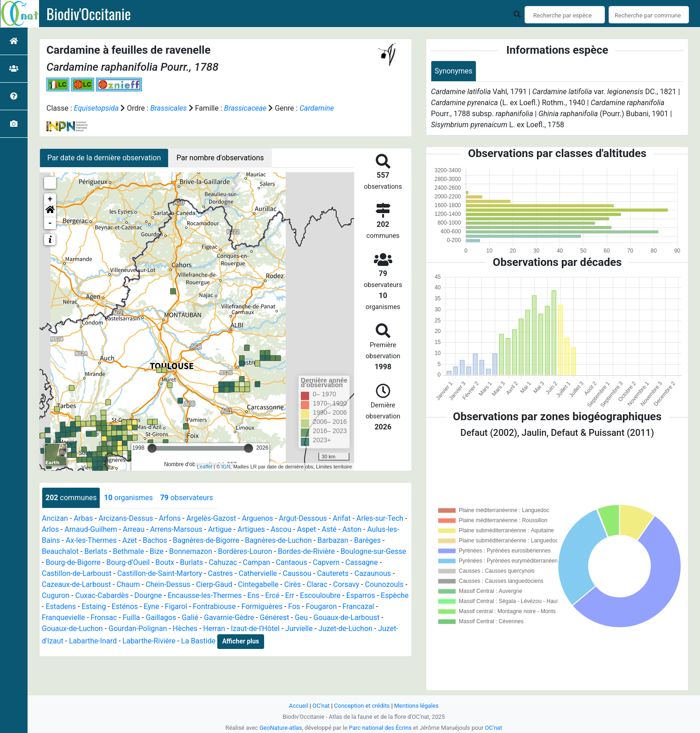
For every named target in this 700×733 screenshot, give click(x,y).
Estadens (61, 606)
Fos (294, 606)
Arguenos (257, 518)
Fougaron (322, 606)
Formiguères (262, 606)
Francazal (358, 606)
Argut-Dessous (303, 518)
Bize (157, 551)
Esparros (361, 595)
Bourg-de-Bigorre (73, 562)
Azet (130, 540)
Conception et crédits (362, 706)
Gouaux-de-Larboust (346, 617)
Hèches (185, 629)
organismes (128, 498)
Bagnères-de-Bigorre (206, 540)
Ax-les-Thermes (91, 540)
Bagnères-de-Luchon (278, 540)
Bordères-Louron (245, 551)
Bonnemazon (191, 551)
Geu (301, 617)
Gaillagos (161, 617)
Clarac (317, 584)
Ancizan (55, 518)
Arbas (83, 518)
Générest (274, 617)
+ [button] (50, 199)
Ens (254, 595)
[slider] (152, 448)
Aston (352, 529)
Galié (190, 617)
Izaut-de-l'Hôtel (255, 629)
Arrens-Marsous (176, 529)
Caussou (297, 573)
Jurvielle (299, 629)
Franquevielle (63, 617)
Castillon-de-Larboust (77, 573)
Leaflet (205, 467)
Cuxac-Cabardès (102, 595)
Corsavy (346, 584)
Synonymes (453, 71)
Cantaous (292, 562)
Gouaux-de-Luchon (72, 629)
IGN (226, 467)
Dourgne (148, 595)
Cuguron (56, 595)
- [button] (50, 223)
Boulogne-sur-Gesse (373, 551)
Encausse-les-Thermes (205, 595)
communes (71, 498)
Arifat (342, 518)
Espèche (395, 595)
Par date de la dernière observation (104, 158)
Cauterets (333, 573)
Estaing (94, 606)
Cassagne (362, 562)
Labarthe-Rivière (149, 641)
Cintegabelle (258, 584)
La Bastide (198, 641)
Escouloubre (320, 595)
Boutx (165, 562)
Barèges (367, 540)
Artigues (251, 529)
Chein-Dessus (168, 584)
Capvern (326, 562)
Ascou (281, 529)
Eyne (152, 606)
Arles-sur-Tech (380, 518)
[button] (50, 211)
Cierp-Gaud (214, 584)
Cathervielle (258, 573)
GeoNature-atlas (281, 728)
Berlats (96, 551)
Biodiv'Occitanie (89, 14)
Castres (220, 573)
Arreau (133, 529)
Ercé (272, 595)
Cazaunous (373, 573)
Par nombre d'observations (220, 158)
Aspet (307, 529)
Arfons (170, 518)
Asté (329, 529)
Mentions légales (416, 706)
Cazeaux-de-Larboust (76, 584)
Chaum (128, 584)
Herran (214, 629)
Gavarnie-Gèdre (229, 617)
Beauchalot (60, 551)
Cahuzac (223, 562)
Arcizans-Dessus (126, 518)
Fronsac (104, 617)
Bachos (155, 540)
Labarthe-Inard (93, 641)
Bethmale (129, 551)
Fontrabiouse (214, 606)
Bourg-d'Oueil (128, 562)
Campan (257, 562)
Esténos (125, 606)
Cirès (293, 584)
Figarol (176, 606)
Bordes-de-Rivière (306, 551)
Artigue (220, 529)
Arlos (50, 529)
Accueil (299, 706)
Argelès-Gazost (211, 518)
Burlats (192, 562)
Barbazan (333, 540)
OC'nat (321, 706)
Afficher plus (241, 641)
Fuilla (131, 617)
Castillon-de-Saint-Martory (160, 573)
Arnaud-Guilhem (91, 529)
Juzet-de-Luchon (345, 629)
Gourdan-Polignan (138, 629)
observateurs (187, 498)
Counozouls (384, 584)
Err (290, 595)
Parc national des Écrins (380, 728)
